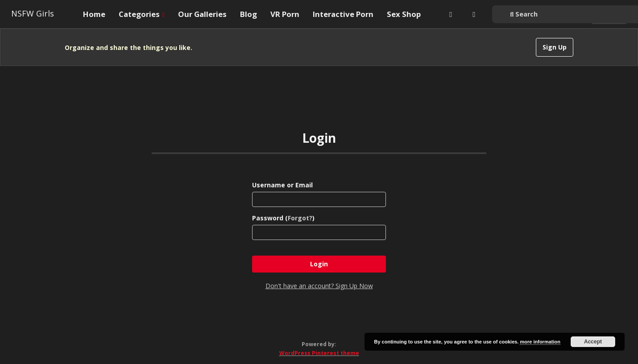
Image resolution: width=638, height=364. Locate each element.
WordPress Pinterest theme (319, 353)
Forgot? (300, 218)
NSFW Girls (33, 13)
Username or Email (282, 185)
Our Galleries (202, 14)
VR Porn (285, 14)
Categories (142, 14)
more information (540, 342)
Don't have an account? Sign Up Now (319, 286)
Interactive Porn (343, 14)
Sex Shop (404, 14)
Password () (283, 218)
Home (94, 14)
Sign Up (555, 47)
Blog (249, 14)
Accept (593, 342)
